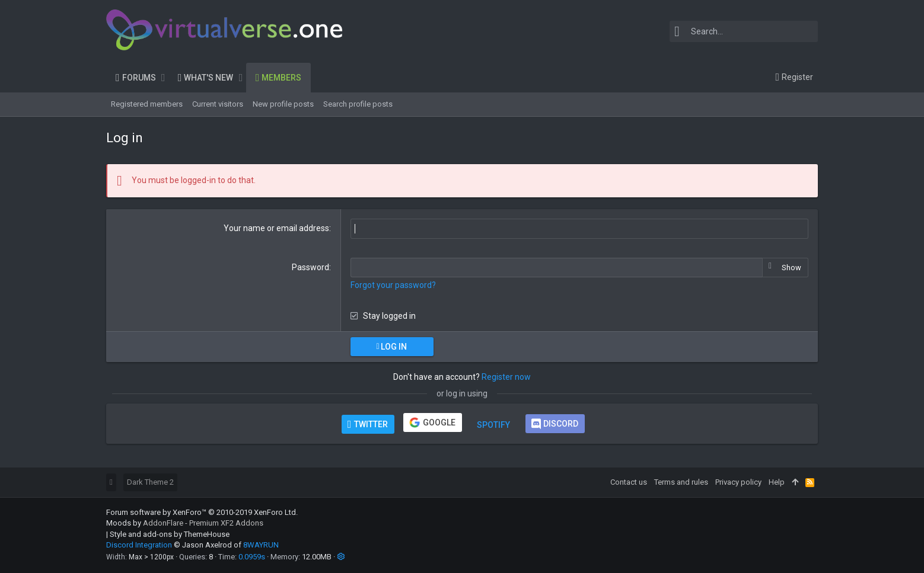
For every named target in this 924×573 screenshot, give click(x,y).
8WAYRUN (261, 545)
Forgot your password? (393, 285)
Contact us (629, 482)
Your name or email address (276, 228)
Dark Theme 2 (150, 482)
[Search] (744, 31)
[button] (163, 78)
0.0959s (252, 557)
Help (777, 482)
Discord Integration (139, 545)
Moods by (185, 523)
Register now (506, 377)
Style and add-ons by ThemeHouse (170, 534)
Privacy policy (738, 482)
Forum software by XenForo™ (202, 512)
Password (310, 267)
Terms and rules (681, 482)
